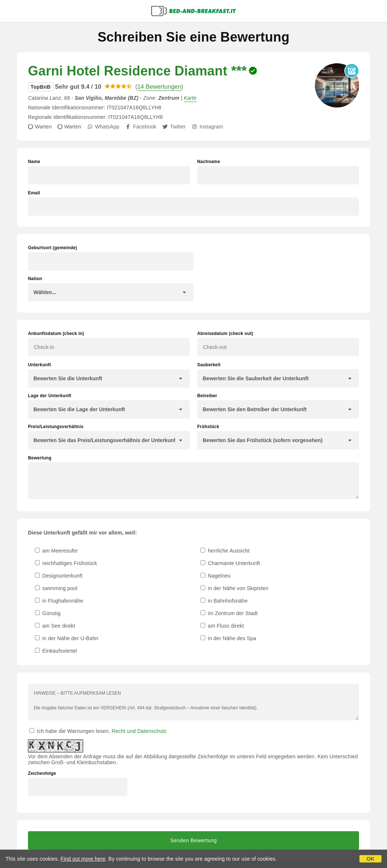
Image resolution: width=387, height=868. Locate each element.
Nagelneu (216, 576)
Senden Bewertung (193, 840)
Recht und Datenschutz (139, 731)
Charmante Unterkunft (230, 563)
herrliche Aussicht (225, 551)
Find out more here (83, 859)
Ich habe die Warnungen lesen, (98, 731)
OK (370, 859)
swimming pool (56, 588)
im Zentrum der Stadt (229, 613)
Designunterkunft (59, 576)
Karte (190, 98)
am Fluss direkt (222, 626)
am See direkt (55, 626)
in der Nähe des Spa (228, 638)
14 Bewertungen (159, 87)
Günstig (48, 613)
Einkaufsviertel (56, 651)
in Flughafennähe (59, 601)
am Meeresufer (56, 551)
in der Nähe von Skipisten (235, 588)
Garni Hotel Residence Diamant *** (137, 71)
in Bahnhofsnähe (224, 601)
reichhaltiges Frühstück (66, 563)
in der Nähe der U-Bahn (67, 638)
